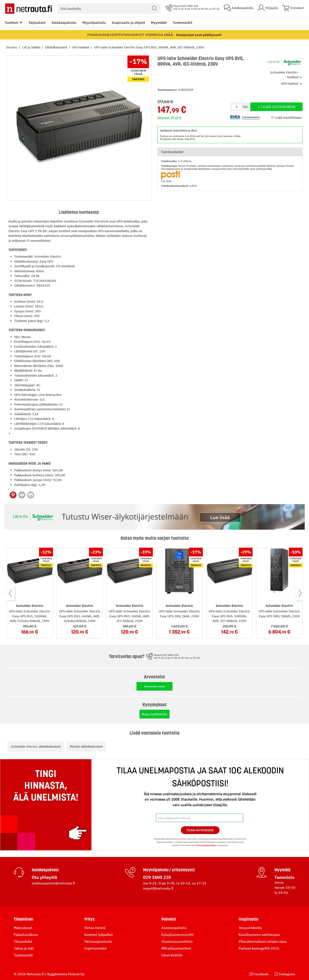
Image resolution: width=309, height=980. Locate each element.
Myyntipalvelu (94, 23)
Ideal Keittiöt (172, 955)
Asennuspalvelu (174, 928)
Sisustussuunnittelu (177, 941)
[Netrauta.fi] (29, 9)
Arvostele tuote (154, 686)
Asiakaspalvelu (64, 23)
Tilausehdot (23, 941)
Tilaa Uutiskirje (200, 830)
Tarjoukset (37, 23)
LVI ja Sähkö (32, 47)
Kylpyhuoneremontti (177, 935)
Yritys (89, 919)
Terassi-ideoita (250, 928)
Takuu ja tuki (24, 948)
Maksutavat (23, 928)
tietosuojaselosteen (206, 845)
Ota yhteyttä (44, 877)
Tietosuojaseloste (98, 941)
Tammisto (284, 877)
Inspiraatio (248, 919)
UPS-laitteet (81, 47)
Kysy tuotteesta (154, 714)
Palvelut (169, 919)
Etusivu (12, 47)
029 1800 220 (157, 877)
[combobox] (109, 9)
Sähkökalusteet (56, 47)
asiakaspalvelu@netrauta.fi (53, 883)
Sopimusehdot (95, 948)
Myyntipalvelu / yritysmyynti (169, 870)
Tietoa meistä (95, 928)
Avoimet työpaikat (98, 935)
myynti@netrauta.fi (158, 888)
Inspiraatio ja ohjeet (128, 23)
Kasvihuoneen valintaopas (259, 935)
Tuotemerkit (183, 23)
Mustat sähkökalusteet (86, 746)
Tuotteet (11, 23)
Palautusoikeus (26, 935)
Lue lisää (166, 181)
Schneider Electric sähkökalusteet (36, 746)
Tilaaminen (23, 919)
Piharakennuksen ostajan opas (263, 941)
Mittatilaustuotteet (176, 948)
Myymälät (159, 23)
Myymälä (282, 870)
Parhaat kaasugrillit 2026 (259, 948)
